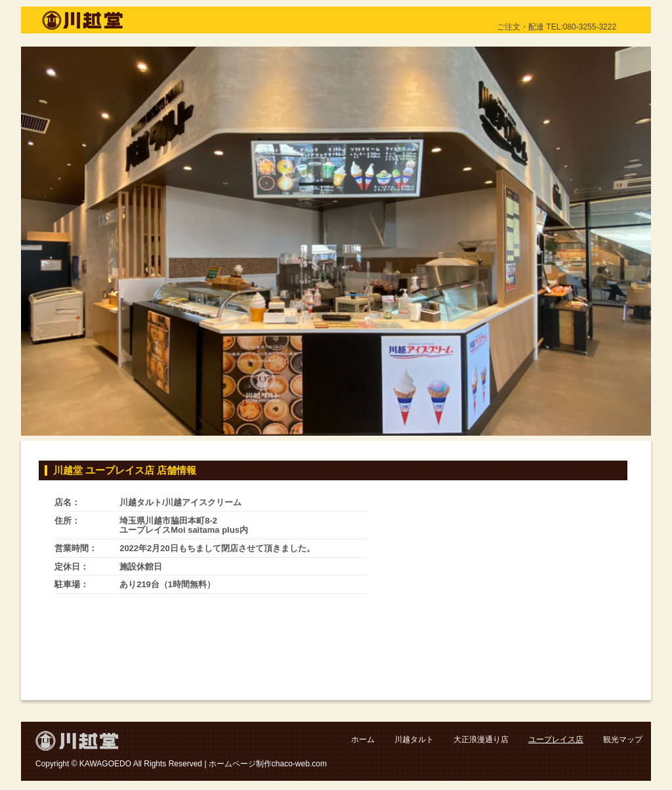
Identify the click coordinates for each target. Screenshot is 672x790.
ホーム (363, 739)
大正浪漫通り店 (481, 739)
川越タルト (414, 739)
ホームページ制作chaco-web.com (268, 764)
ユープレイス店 (556, 739)
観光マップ (623, 739)
